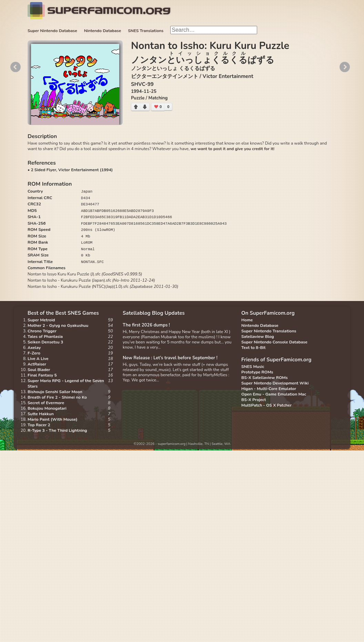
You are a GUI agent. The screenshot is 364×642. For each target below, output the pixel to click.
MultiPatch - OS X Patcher (266, 405)
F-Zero (34, 353)
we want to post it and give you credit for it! (232, 149)
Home (247, 320)
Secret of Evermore (46, 403)
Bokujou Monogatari (47, 408)
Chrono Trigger (42, 331)
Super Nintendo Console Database (274, 342)
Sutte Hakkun (41, 414)
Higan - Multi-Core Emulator (269, 389)
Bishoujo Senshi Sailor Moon (55, 392)
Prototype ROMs (257, 372)
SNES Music (253, 367)
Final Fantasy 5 (42, 375)
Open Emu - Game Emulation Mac (274, 394)
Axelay (34, 348)
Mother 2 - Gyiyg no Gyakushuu (58, 325)
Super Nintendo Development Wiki (275, 383)
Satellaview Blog (258, 337)
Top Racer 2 (39, 425)
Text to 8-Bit (253, 348)
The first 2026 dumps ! (146, 325)
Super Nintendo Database (52, 31)
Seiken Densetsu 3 (45, 342)
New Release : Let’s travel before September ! (170, 358)
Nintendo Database (103, 31)
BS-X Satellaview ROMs (265, 378)
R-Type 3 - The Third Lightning (57, 430)
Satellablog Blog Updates (154, 313)
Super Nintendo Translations (269, 331)
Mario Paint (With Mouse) (52, 419)
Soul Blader (39, 370)
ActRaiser (37, 364)
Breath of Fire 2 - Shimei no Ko (57, 397)
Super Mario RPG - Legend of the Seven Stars (66, 383)
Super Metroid (41, 320)
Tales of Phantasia (45, 337)
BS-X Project (254, 400)
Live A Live (38, 359)
